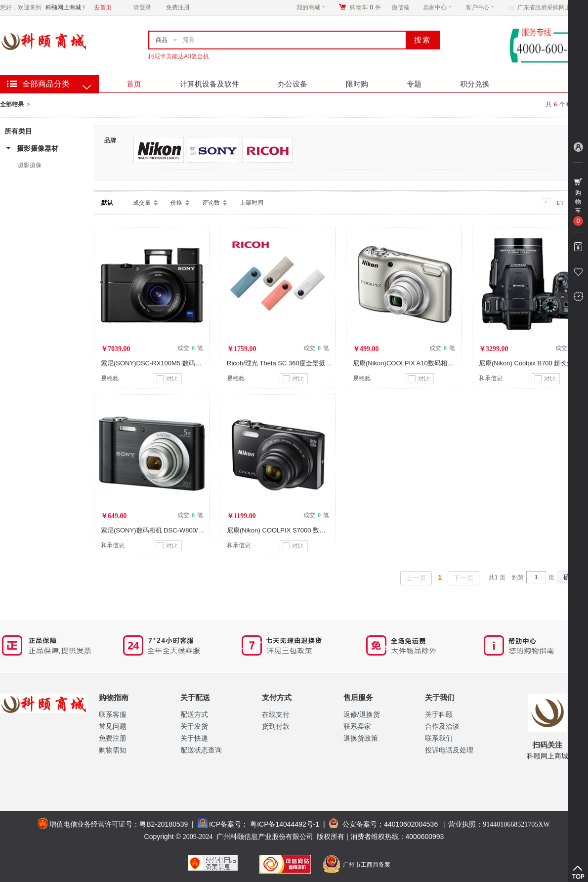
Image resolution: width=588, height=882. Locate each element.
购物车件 (365, 7)
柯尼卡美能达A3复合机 (179, 56)
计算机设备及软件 (210, 84)
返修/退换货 (362, 714)
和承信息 (491, 378)
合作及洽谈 (442, 726)
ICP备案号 (225, 824)
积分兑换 (475, 84)
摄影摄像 (30, 165)
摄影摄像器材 (38, 148)
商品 (162, 40)
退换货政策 (361, 738)
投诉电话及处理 (449, 750)
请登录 (142, 7)
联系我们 (439, 738)
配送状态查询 (201, 750)
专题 (414, 84)
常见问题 (113, 726)
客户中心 (480, 7)
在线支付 (276, 714)
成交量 (142, 203)
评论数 (211, 203)
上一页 (416, 578)
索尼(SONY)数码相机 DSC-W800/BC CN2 (161, 530)
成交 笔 (190, 348)
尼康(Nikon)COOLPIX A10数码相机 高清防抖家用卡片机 (433, 363)
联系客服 (113, 714)
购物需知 (113, 750)
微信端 (401, 7)
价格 (176, 203)
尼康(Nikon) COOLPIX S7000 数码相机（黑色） (295, 530)
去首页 (103, 7)
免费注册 (178, 7)
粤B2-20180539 (164, 824)
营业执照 (499, 824)
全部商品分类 (46, 84)
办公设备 (293, 84)
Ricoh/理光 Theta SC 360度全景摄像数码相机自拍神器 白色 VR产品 (324, 363)
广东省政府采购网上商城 (550, 7)
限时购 (357, 84)
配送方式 (194, 714)
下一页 (463, 578)
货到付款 (276, 726)
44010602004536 (411, 824)
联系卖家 (357, 726)
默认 (107, 203)
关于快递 (194, 738)
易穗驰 (110, 378)
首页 (134, 84)
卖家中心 (438, 7)
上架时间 (252, 203)
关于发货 (194, 726)
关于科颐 (439, 714)
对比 (167, 379)
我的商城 (311, 7)
